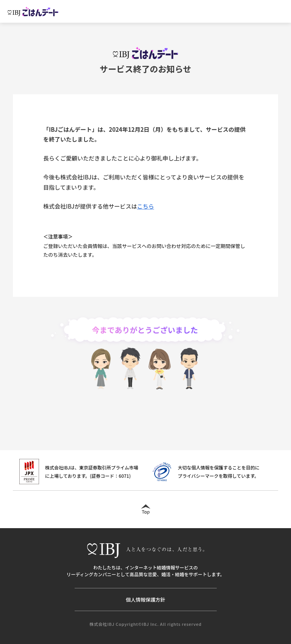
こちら (146, 206)
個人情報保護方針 (145, 600)
